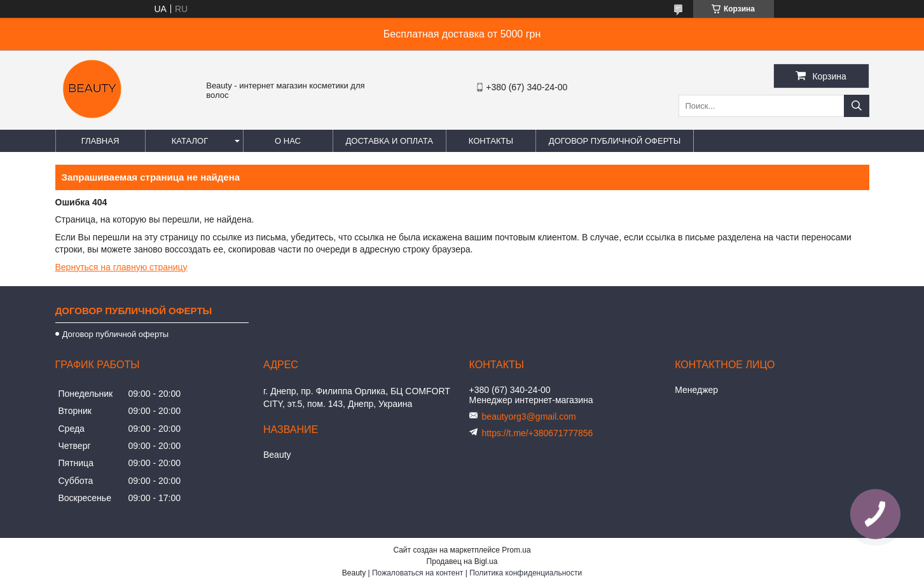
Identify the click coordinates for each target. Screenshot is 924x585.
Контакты (491, 141)
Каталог (190, 141)
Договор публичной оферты (615, 141)
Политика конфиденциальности (526, 573)
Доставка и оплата (390, 141)
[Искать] (857, 106)
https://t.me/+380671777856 (538, 433)
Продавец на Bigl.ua (462, 561)
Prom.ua (516, 550)
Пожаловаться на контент (417, 573)
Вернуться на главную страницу (121, 267)
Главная (100, 141)
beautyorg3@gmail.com (529, 416)
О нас (288, 141)
